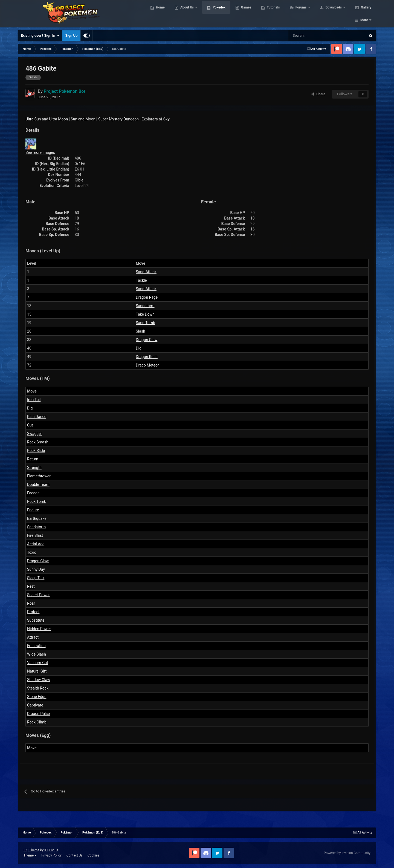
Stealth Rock (38, 688)
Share (318, 94)
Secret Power (38, 595)
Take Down (145, 314)
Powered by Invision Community (347, 853)
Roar (31, 603)
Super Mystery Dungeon (118, 119)
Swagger (34, 434)
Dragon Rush (147, 357)
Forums (301, 14)
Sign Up (71, 35)
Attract (33, 637)
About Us (187, 14)
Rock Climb (37, 722)
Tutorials (273, 14)
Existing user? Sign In (40, 36)
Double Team (38, 485)
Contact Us (75, 855)
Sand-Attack (146, 272)
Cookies (93, 855)
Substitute (36, 620)
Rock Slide (36, 451)
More (364, 14)
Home (160, 14)
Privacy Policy (51, 855)
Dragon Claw (147, 340)
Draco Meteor (147, 365)
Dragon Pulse (38, 714)
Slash (140, 331)
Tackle (141, 280)
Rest (31, 586)
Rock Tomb (37, 501)
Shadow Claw (39, 680)
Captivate (35, 705)
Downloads (333, 14)
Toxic (32, 552)
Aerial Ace (36, 544)
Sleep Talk (36, 578)
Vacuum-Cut (38, 663)
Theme (30, 855)
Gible (79, 180)
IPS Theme (31, 850)
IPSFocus (51, 850)
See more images (40, 152)
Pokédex (218, 14)
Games (246, 14)
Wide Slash (37, 654)
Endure (33, 510)
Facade (33, 493)
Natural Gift (37, 671)
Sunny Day (36, 569)
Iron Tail (34, 400)
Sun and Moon (83, 119)
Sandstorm (145, 306)
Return (33, 459)
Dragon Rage (147, 297)
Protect (33, 612)
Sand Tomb (145, 323)
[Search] (308, 36)
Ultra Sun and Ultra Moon (47, 119)
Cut (30, 425)
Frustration (36, 646)
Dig (138, 348)
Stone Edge (37, 697)
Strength (34, 468)
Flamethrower (39, 476)
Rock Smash (38, 442)
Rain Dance (37, 417)
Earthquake (37, 518)
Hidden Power (39, 629)
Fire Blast (35, 535)
